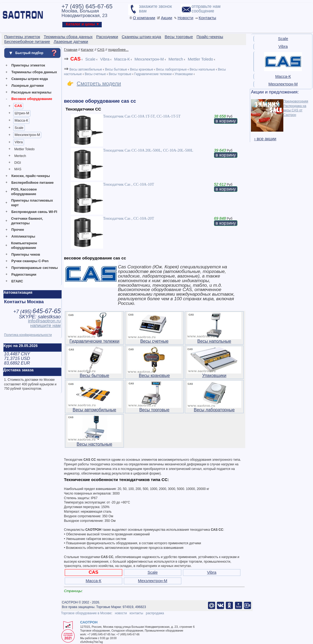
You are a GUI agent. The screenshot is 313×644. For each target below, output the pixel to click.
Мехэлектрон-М (27, 135)
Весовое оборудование (32, 99)
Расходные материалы (31, 92)
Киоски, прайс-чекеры (31, 176)
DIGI (18, 163)
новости (121, 613)
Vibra (19, 142)
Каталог (87, 50)
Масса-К (21, 120)
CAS (18, 106)
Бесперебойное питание (33, 183)
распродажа (155, 613)
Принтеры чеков (26, 254)
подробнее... (118, 50)
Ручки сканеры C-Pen (30, 261)
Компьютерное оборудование (24, 245)
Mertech (20, 156)
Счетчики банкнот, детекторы (27, 221)
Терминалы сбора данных (34, 72)
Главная (71, 50)
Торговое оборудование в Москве (86, 613)
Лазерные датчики (28, 86)
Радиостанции (24, 274)
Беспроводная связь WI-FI (34, 212)
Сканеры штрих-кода (30, 79)
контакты (136, 613)
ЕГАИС (17, 281)
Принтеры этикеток (28, 65)
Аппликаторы (23, 236)
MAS (18, 169)
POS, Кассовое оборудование (24, 192)
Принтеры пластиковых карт (32, 203)
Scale (19, 128)
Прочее (18, 230)
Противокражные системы (35, 268)
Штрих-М (22, 113)
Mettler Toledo (24, 149)
